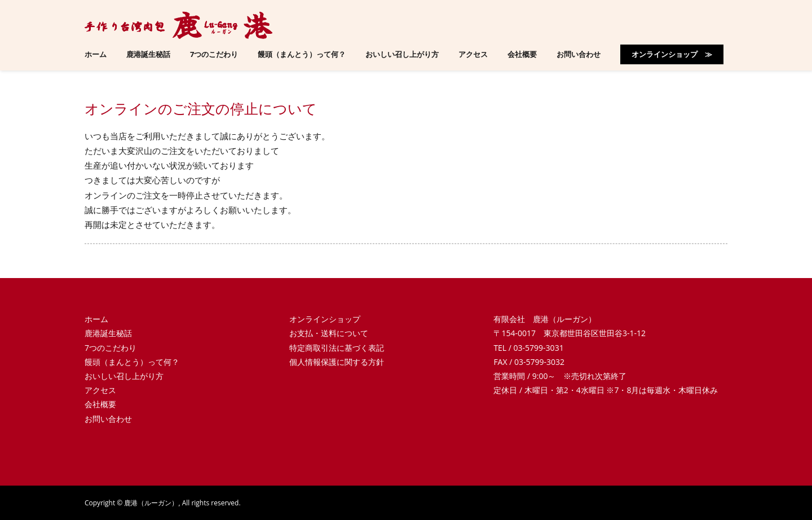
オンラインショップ (325, 319)
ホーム (96, 319)
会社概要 (100, 404)
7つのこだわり (111, 348)
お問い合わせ (108, 419)
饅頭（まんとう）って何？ (132, 362)
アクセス (100, 390)
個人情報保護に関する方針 (337, 362)
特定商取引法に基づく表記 (337, 348)
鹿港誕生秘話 (108, 333)
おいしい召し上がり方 (124, 376)
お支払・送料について (329, 333)
